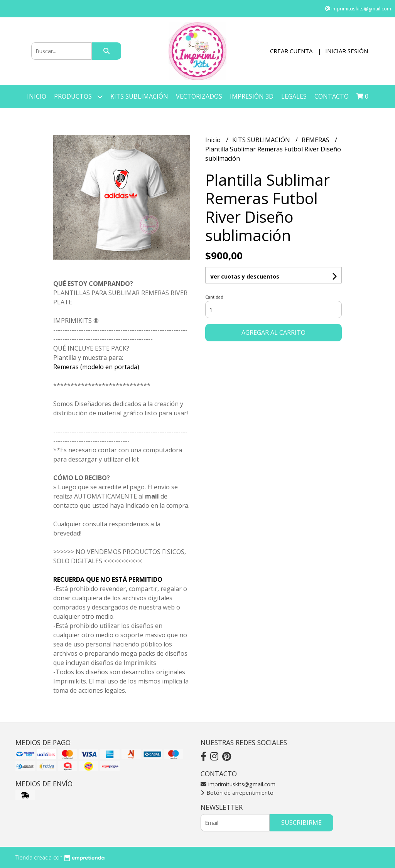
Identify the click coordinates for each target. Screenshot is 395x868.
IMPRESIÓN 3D (252, 96)
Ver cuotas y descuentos (245, 276)
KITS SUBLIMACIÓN (139, 96)
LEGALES (294, 96)
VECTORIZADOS (199, 96)
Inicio (37, 96)
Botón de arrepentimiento (237, 793)
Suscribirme (301, 823)
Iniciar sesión (347, 51)
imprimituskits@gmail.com (238, 784)
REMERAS (316, 140)
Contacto (332, 96)
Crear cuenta (291, 51)
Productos (78, 97)
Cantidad (214, 297)
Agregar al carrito (273, 332)
